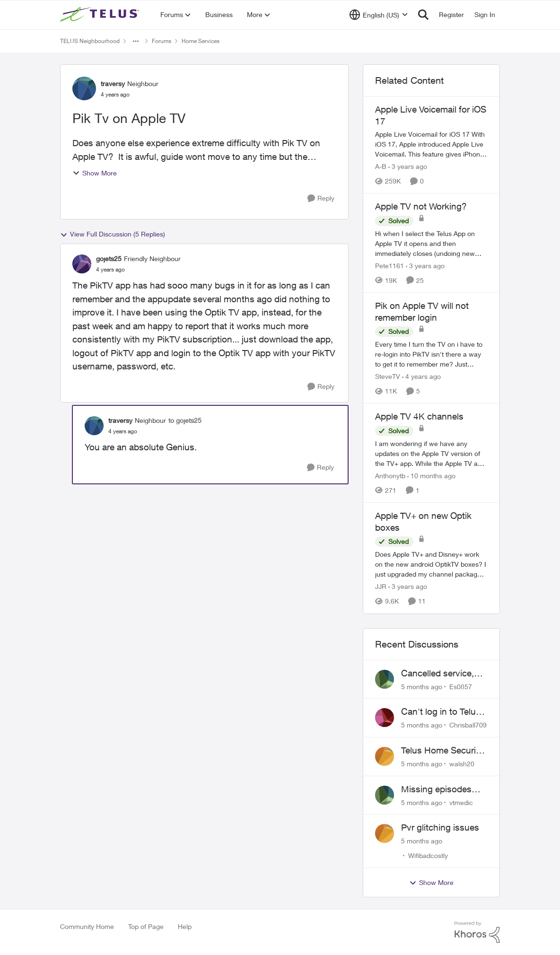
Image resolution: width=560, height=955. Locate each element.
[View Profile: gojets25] (82, 264)
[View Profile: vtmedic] (385, 795)
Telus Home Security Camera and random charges (442, 751)
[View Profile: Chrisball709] (385, 718)
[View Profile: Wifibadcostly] (385, 833)
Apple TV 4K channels (419, 416)
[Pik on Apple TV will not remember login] (431, 354)
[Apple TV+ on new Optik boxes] (431, 565)
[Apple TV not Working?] (431, 243)
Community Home (87, 926)
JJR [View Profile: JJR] (381, 587)
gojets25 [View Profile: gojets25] (109, 258)
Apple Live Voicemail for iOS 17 (431, 115)
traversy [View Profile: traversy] (113, 83)
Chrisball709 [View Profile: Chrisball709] (468, 725)
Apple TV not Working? (421, 206)
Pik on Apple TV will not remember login (422, 311)
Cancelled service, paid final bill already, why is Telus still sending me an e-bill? (444, 674)
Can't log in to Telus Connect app (441, 712)
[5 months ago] (422, 686)
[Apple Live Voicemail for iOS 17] (431, 144)
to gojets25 (185, 420)
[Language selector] (379, 15)
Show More (95, 173)
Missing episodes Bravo (436, 789)
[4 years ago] (421, 376)
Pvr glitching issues (440, 827)
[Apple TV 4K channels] (431, 453)
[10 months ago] (431, 476)
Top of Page (146, 926)
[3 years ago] (408, 166)
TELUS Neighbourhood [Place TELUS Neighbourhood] (90, 41)
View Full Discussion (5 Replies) (113, 234)
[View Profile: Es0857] (385, 679)
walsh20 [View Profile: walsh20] (462, 764)
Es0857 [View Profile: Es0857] (461, 686)
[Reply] (321, 198)
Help (185, 926)
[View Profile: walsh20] (385, 756)
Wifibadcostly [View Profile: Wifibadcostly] (428, 855)
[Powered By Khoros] (477, 932)
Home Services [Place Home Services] (201, 41)
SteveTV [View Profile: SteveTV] (388, 376)
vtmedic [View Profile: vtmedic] (461, 802)
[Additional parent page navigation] (136, 41)
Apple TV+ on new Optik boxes (423, 521)
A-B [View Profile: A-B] (381, 166)
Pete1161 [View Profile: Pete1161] (389, 266)
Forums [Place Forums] (162, 41)
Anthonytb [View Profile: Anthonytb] (390, 476)
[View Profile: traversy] (84, 88)
